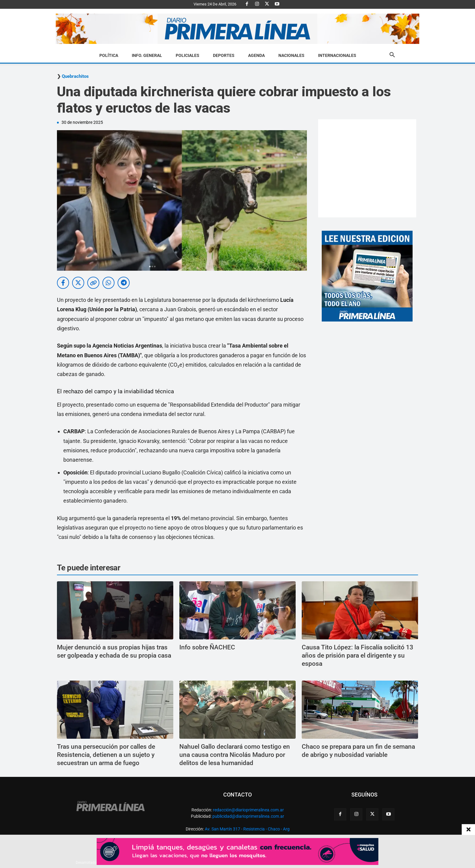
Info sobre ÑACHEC (207, 647)
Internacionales (337, 55)
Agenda (256, 55)
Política (109, 55)
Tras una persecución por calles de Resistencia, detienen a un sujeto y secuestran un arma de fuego (106, 755)
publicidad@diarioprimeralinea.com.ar (248, 816)
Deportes (224, 55)
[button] (392, 56)
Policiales (188, 55)
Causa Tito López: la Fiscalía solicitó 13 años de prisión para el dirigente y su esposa (357, 656)
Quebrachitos (75, 76)
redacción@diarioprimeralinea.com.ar (248, 810)
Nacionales (291, 55)
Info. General (147, 55)
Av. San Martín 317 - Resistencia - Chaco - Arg (247, 829)
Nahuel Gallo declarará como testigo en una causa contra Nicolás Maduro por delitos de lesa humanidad (235, 755)
